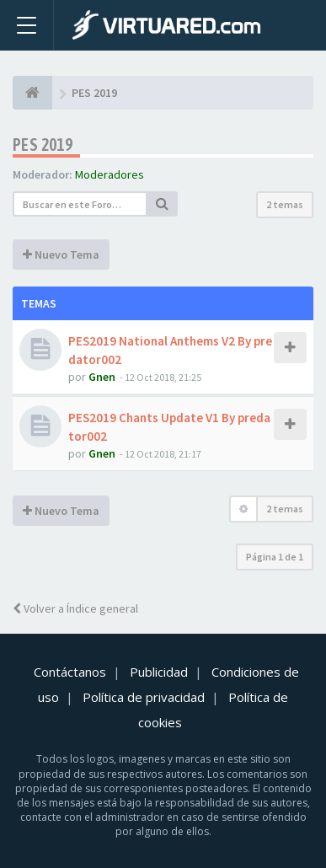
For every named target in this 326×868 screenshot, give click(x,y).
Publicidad (159, 672)
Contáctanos (70, 672)
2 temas (285, 204)
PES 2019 (43, 145)
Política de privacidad (144, 697)
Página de (275, 557)
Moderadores (110, 174)
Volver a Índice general (75, 608)
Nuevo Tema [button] (61, 255)
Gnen (102, 377)
